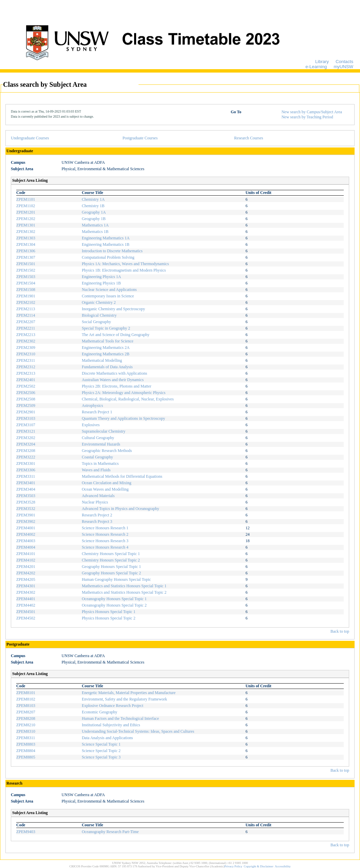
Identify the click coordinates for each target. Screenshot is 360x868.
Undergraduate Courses (30, 138)
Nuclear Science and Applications (109, 290)
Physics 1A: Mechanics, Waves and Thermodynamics (125, 264)
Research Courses (249, 138)
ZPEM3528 (26, 502)
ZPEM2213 (26, 335)
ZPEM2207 (26, 322)
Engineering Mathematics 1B (105, 244)
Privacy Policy (234, 866)
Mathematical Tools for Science (108, 341)
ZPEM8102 (26, 699)
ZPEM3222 (26, 457)
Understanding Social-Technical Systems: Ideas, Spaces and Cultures (138, 731)
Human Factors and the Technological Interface (120, 718)
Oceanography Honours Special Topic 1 (114, 599)
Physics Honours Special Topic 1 (108, 612)
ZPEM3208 (26, 451)
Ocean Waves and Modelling (105, 489)
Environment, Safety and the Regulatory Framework (124, 699)
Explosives (91, 425)
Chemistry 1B (93, 206)
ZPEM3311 (26, 476)
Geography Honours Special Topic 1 (111, 567)
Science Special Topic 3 (101, 757)
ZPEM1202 (26, 219)
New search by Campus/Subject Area (312, 112)
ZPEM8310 (26, 731)
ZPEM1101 (26, 199)
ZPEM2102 (26, 302)
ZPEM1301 (26, 225)
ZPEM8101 (26, 693)
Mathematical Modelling (102, 360)
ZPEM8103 (26, 706)
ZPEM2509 (26, 406)
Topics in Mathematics (100, 463)
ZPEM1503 (26, 277)
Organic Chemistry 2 (99, 302)
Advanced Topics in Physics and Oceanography (120, 509)
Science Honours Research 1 (105, 528)
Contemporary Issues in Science (108, 296)
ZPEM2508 (26, 399)
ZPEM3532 (26, 509)
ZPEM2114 (26, 315)
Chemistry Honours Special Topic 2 (111, 560)
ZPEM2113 (26, 309)
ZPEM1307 (26, 257)
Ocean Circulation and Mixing (106, 483)
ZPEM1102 (26, 206)
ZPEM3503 (26, 496)
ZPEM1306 (26, 251)
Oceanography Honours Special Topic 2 (114, 605)
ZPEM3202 (26, 438)
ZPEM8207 (26, 712)
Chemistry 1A (93, 199)
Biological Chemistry (99, 315)
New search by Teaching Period (307, 117)
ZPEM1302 (26, 232)
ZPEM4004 (26, 547)
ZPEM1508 (26, 290)
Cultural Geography (98, 438)
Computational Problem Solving (108, 257)
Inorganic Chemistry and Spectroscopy (113, 309)
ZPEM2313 (26, 373)
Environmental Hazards (101, 444)
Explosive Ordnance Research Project (112, 706)
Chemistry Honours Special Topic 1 (111, 554)
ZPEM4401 (26, 599)
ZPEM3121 (26, 431)
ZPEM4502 (26, 618)
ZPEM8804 (26, 751)
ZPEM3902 (26, 521)
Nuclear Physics (95, 502)
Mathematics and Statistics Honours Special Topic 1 (124, 586)
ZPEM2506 (26, 393)
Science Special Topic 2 (101, 751)
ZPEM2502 (26, 386)
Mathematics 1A (95, 225)
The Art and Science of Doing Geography (115, 335)
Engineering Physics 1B (101, 283)
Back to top (340, 631)
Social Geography (96, 322)
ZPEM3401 (26, 483)
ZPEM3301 (26, 463)
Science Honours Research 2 (105, 534)
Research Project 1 (97, 412)
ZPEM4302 (26, 592)
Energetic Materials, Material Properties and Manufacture (129, 693)
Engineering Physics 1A (101, 277)
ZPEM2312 (26, 367)
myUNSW (343, 67)
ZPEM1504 (26, 283)
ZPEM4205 (26, 579)
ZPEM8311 (26, 738)
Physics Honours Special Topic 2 (108, 618)
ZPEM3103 (26, 418)
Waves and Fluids (96, 470)
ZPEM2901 (26, 412)
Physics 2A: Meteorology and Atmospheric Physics (123, 393)
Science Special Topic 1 (101, 744)
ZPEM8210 (26, 725)
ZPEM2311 (26, 360)
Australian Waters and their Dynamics (113, 380)
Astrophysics (92, 406)
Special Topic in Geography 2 (106, 328)
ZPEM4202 (26, 573)
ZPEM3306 (26, 470)
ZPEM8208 (26, 718)
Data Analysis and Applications (107, 738)
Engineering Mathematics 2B (105, 354)
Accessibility (283, 866)
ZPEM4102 (26, 560)
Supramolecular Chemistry (103, 431)
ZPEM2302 (26, 341)
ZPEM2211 (26, 328)
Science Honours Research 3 (105, 541)
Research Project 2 (97, 515)
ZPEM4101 (26, 554)
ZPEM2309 (26, 348)
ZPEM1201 (26, 212)
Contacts (344, 62)
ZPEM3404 (26, 489)
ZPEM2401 (26, 380)
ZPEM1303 (26, 238)
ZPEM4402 (26, 605)
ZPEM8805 (26, 757)
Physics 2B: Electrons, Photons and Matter (116, 386)
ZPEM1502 (26, 270)
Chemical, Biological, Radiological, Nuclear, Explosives (128, 399)
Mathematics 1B (95, 232)
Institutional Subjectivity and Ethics (111, 725)
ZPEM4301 (26, 586)
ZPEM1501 (26, 264)
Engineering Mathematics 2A (105, 348)
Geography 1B (93, 219)
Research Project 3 (97, 521)
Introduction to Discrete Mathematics (112, 251)
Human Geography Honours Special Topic (116, 579)
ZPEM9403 (26, 832)
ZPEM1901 (26, 296)
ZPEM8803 (26, 744)
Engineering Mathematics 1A (105, 238)
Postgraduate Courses (140, 138)
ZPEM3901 (26, 515)
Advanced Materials (98, 496)
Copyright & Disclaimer (259, 866)
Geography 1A (94, 212)
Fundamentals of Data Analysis (107, 367)
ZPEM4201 (26, 567)
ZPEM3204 (26, 444)
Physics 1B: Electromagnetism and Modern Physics (124, 270)
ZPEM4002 (26, 534)
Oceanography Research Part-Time (110, 832)
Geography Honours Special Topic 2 (111, 573)
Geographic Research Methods (107, 451)
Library (322, 62)
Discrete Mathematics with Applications (114, 373)
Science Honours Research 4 (105, 547)
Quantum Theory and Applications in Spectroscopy (123, 418)
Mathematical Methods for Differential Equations (122, 476)
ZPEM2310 (26, 354)
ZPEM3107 (26, 425)
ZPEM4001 (26, 528)
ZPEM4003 (26, 541)
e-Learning (316, 67)
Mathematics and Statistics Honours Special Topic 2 (124, 592)
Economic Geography (99, 712)
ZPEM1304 (26, 244)
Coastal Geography (97, 457)
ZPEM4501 (26, 612)
